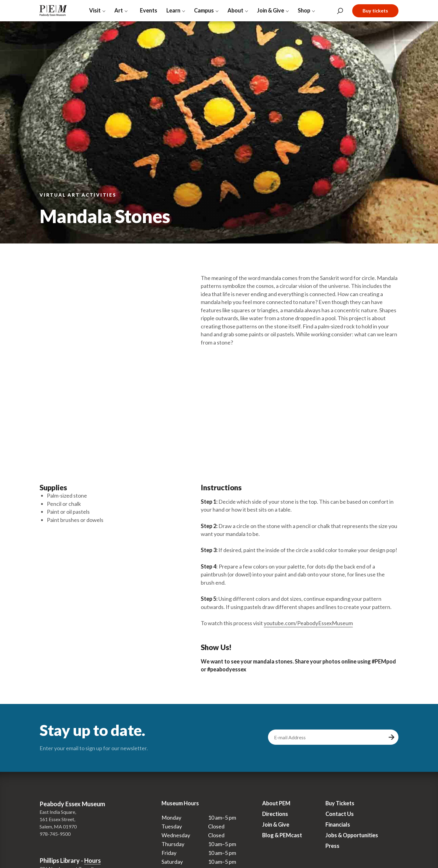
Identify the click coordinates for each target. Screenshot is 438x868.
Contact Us (340, 814)
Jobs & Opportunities (352, 835)
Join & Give (276, 824)
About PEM (276, 803)
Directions (275, 814)
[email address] (327, 737)
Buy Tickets (340, 803)
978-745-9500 (55, 834)
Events (147, 11)
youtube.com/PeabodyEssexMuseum (308, 623)
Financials (338, 824)
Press (332, 846)
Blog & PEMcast (282, 835)
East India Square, (58, 812)
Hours (92, 860)
